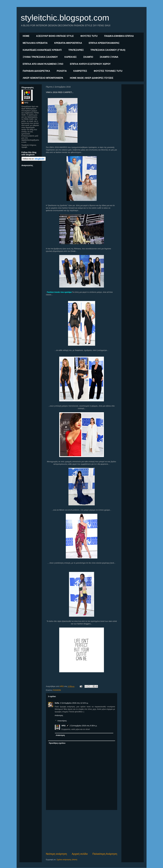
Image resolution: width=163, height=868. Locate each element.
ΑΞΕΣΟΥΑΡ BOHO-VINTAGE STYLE (55, 36)
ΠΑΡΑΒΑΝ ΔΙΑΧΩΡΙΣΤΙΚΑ (36, 71)
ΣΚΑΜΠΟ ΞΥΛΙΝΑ (109, 57)
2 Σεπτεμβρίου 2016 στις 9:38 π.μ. (83, 726)
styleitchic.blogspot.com (65, 18)
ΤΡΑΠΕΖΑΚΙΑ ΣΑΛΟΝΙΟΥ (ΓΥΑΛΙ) (108, 50)
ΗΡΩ (64, 726)
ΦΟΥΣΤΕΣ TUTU (89, 36)
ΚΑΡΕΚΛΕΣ (71, 57)
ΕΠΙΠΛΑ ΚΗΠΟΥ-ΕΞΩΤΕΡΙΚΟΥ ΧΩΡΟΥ (90, 64)
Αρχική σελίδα (80, 854)
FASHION (57, 690)
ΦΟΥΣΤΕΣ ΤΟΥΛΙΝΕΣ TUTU (108, 71)
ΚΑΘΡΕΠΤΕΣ (80, 71)
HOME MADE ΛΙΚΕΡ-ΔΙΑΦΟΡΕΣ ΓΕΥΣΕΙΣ (92, 78)
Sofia (57, 703)
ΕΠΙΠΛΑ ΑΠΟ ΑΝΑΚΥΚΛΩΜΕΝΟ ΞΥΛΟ (43, 64)
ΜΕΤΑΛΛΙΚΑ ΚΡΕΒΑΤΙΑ (35, 43)
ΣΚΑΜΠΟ (88, 57)
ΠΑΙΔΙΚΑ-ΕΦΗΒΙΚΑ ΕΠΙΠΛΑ (119, 36)
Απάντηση (59, 715)
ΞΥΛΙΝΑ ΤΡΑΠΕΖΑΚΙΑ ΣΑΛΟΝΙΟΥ (40, 57)
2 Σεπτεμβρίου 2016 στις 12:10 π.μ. (74, 703)
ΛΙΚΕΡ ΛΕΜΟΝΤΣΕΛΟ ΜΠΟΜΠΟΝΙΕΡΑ (43, 78)
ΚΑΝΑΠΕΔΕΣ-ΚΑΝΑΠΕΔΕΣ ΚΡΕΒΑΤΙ (42, 50)
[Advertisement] (82, 831)
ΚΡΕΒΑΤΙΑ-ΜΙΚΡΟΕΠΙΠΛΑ (68, 43)
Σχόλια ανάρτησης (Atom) (67, 860)
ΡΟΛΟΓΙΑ (62, 71)
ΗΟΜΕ (26, 36)
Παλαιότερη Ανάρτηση (105, 854)
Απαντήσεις (62, 721)
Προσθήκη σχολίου (57, 743)
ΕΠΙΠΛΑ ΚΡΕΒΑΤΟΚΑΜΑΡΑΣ (104, 43)
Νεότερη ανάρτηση (56, 854)
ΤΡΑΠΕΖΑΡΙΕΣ (76, 50)
